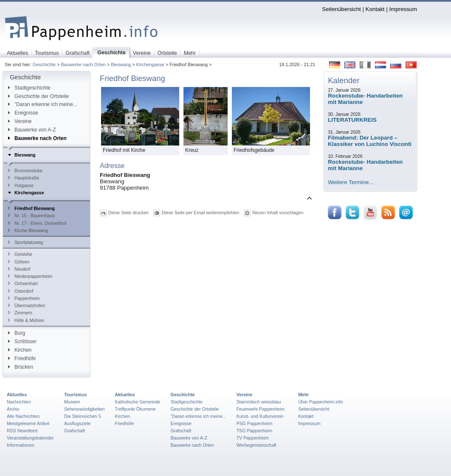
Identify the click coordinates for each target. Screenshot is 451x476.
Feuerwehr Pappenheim (261, 409)
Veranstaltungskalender (30, 438)
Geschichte (44, 64)
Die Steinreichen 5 (83, 416)
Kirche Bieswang (28, 230)
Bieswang (121, 64)
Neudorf (19, 269)
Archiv (13, 409)
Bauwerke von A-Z (32, 130)
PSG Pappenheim (255, 423)
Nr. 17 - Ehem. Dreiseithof (37, 223)
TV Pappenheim (253, 438)
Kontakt (375, 9)
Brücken (21, 367)
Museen (72, 402)
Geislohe (20, 254)
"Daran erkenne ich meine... (43, 104)
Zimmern (20, 313)
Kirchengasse (150, 64)
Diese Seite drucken (128, 213)
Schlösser (22, 342)
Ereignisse (23, 113)
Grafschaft (75, 431)
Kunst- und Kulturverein (260, 416)
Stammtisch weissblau (259, 402)
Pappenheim (24, 298)
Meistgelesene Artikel (28, 423)
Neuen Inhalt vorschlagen (278, 213)
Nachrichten (19, 402)
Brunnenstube (25, 171)
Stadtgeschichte (29, 88)
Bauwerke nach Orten (83, 64)
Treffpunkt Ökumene (135, 409)
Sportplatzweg (25, 242)
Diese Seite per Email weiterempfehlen (201, 213)
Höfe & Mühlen (26, 320)
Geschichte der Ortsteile (38, 96)
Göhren (19, 262)
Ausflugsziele (78, 423)
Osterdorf (21, 291)
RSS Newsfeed (22, 431)
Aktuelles (17, 395)
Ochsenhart (23, 283)
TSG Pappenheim (254, 431)
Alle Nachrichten (23, 416)
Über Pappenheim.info (321, 402)
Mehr (303, 395)
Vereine (20, 121)
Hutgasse (21, 185)
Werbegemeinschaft (257, 445)
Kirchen (20, 350)
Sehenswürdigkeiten (85, 409)
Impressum (403, 9)
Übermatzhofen (27, 305)
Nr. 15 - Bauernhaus (31, 216)
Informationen (21, 445)
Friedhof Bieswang (31, 208)
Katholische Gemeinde (138, 402)
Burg (17, 333)
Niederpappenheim (30, 276)
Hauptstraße (24, 178)
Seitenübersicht (341, 9)
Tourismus (75, 395)
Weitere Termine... (351, 182)
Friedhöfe (22, 358)
